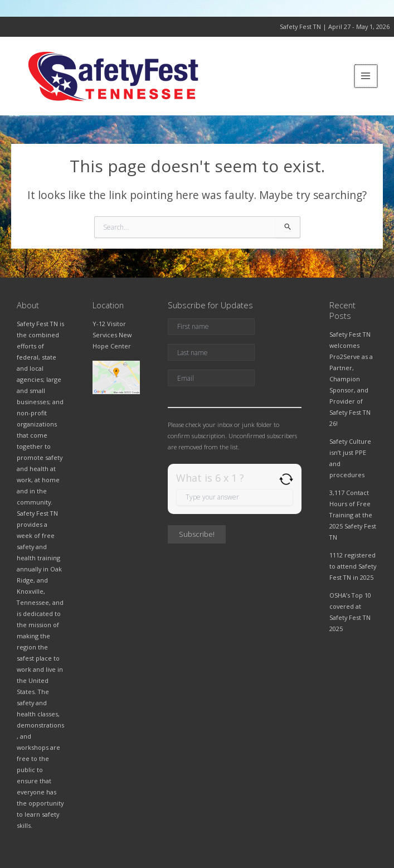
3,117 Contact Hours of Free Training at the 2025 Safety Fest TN (353, 515)
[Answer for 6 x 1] (235, 497)
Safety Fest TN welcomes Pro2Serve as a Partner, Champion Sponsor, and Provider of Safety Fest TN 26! (351, 379)
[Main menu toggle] (366, 76)
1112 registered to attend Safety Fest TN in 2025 (353, 566)
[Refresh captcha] (286, 479)
